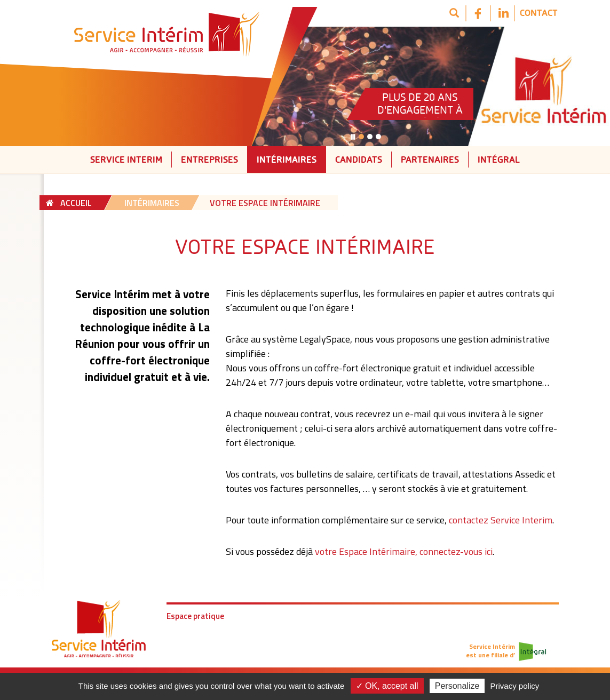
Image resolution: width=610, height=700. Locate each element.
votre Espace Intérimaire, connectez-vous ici (404, 551)
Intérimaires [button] (287, 159)
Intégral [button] (499, 159)
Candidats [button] (359, 159)
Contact (539, 13)
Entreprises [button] (209, 159)
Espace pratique (195, 616)
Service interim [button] (126, 159)
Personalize (457, 686)
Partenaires (430, 159)
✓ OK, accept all (387, 686)
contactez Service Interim (501, 520)
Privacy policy (515, 686)
